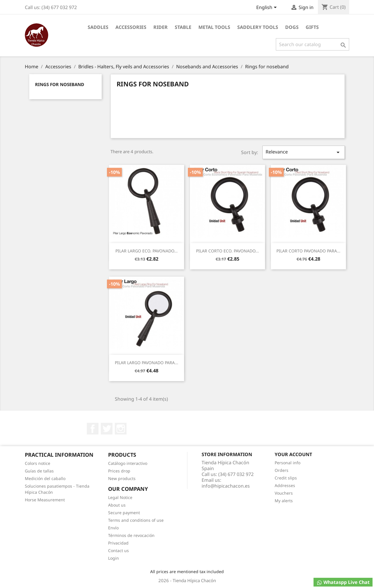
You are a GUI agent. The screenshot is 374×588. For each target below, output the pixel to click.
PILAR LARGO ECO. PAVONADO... (147, 251)
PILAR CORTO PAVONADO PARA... (308, 251)
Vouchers (284, 493)
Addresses (285, 485)
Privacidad (118, 543)
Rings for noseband (60, 84)
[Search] (312, 44)
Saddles (98, 27)
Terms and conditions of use (136, 520)
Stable (183, 27)
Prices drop (119, 471)
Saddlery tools (258, 27)
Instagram (121, 429)
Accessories (131, 27)
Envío (113, 528)
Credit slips (286, 478)
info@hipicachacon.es (226, 486)
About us (117, 505)
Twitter (107, 429)
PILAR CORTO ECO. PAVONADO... (227, 251)
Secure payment (124, 513)
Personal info (288, 463)
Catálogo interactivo (128, 463)
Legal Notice (120, 497)
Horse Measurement (45, 500)
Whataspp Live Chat (343, 582)
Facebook (93, 429)
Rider (161, 27)
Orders (282, 470)
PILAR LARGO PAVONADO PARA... (147, 363)
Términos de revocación (131, 535)
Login (114, 558)
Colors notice (38, 463)
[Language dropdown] (267, 8)
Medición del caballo (45, 478)
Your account (293, 454)
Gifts (312, 27)
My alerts (284, 501)
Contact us (118, 551)
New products (122, 478)
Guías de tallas (39, 471)
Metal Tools (214, 27)
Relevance (304, 152)
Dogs (292, 27)
